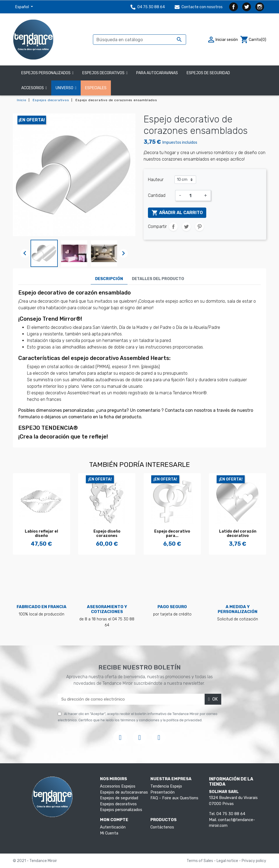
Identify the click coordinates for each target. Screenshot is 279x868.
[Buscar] (139, 40)
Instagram (260, 7)
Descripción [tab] (109, 279)
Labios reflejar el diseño (41, 534)
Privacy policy (254, 861)
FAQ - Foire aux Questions (174, 798)
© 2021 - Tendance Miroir (35, 861)
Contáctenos (162, 827)
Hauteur (156, 180)
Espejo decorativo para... (172, 534)
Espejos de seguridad (119, 798)
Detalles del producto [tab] (158, 279)
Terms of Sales (200, 861)
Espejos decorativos (118, 804)
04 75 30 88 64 (148, 7)
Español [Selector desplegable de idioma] (22, 7)
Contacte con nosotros (199, 7)
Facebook (233, 7)
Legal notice (228, 861)
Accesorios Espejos (118, 786)
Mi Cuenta (109, 833)
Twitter (247, 7)
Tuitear (186, 227)
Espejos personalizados (121, 810)
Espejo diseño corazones (107, 534)
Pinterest (199, 227)
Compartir (173, 227)
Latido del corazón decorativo (238, 534)
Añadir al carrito (177, 213)
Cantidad (157, 195)
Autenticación (113, 827)
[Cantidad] (193, 196)
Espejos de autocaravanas (124, 792)
